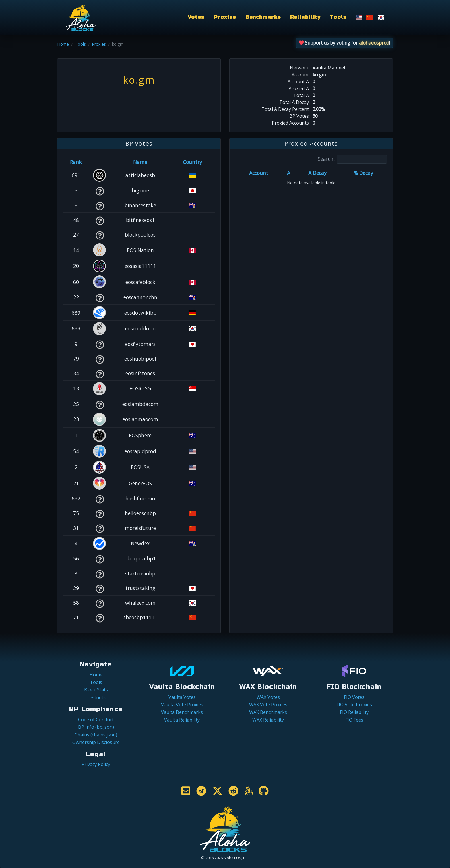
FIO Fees (354, 720)
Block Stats (96, 690)
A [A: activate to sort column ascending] (289, 173)
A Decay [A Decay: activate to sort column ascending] (317, 173)
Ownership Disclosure (96, 742)
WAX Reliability (268, 720)
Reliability (306, 17)
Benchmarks (263, 17)
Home (63, 44)
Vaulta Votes (182, 697)
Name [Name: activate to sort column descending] (140, 162)
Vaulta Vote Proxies (182, 705)
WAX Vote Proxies (268, 705)
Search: (352, 159)
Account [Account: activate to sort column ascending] (259, 173)
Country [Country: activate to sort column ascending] (192, 162)
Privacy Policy (96, 764)
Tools (338, 17)
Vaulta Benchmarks (182, 712)
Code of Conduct (96, 720)
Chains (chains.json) (96, 735)
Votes (196, 17)
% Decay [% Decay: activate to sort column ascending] (363, 173)
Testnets (96, 697)
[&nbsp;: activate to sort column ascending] (100, 162)
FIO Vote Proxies (354, 705)
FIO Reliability (354, 712)
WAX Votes (268, 697)
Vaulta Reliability (182, 720)
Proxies (225, 17)
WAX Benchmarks (268, 712)
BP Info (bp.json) (96, 727)
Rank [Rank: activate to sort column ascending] (76, 162)
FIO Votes (354, 697)
